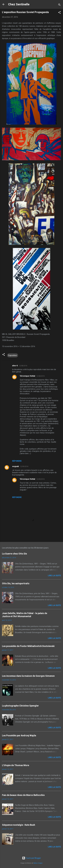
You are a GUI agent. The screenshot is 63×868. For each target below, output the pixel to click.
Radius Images (38, 863)
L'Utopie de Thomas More (16, 765)
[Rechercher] (59, 5)
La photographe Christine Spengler (20, 706)
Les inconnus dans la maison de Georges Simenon (28, 676)
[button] (59, 13)
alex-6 (15, 366)
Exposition (13, 355)
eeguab (16, 466)
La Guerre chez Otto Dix (14, 554)
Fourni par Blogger (31, 858)
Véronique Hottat (27, 376)
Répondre (17, 461)
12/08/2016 (23, 366)
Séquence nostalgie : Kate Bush (19, 825)
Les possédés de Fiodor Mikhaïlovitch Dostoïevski (28, 646)
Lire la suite (54, 576)
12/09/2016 (24, 466)
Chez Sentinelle (19, 4)
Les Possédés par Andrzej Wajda (19, 735)
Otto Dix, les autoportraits (16, 583)
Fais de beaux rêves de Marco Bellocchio (23, 795)
